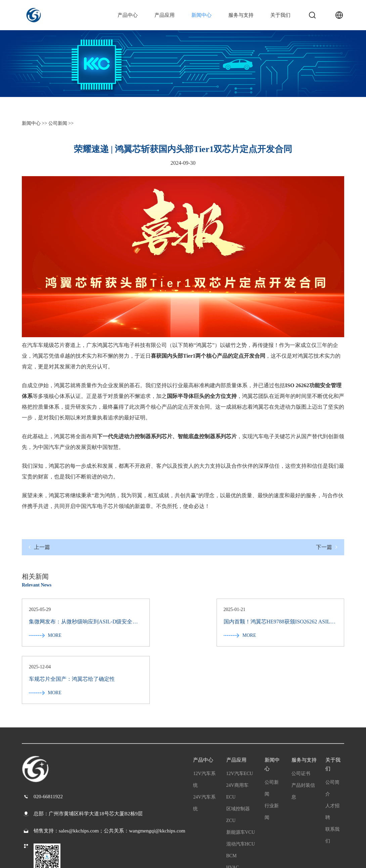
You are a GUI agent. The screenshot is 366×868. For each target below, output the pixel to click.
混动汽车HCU (241, 787)
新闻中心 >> (34, 123)
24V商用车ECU (237, 734)
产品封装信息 (303, 734)
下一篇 (327, 547)
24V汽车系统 (204, 746)
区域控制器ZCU (238, 758)
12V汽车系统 (204, 723)
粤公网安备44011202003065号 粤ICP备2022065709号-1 (80, 858)
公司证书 (301, 717)
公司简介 (332, 731)
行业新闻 (272, 755)
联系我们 (332, 778)
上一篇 (39, 547)
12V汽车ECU (240, 717)
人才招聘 (332, 755)
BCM (232, 799)
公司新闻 (272, 731)
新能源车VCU (241, 776)
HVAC (233, 811)
